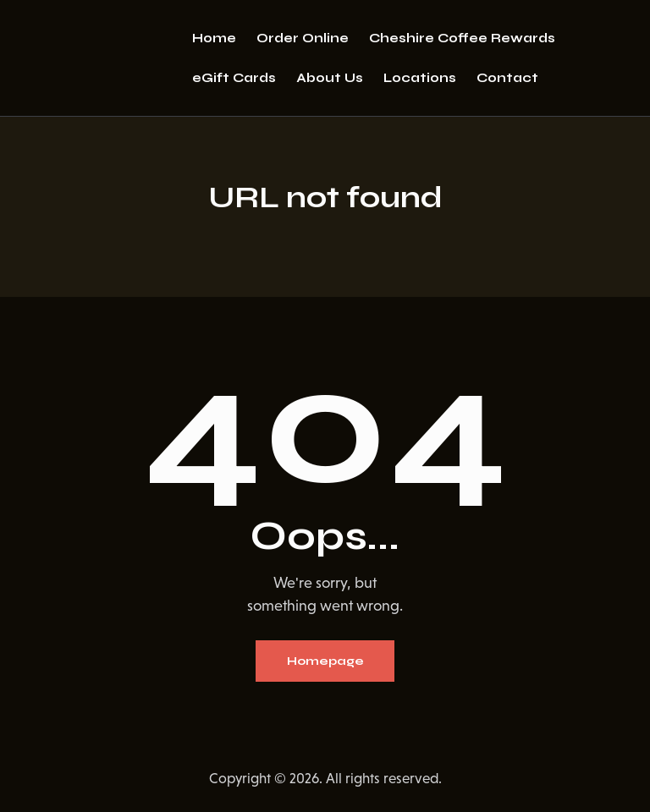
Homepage (325, 661)
